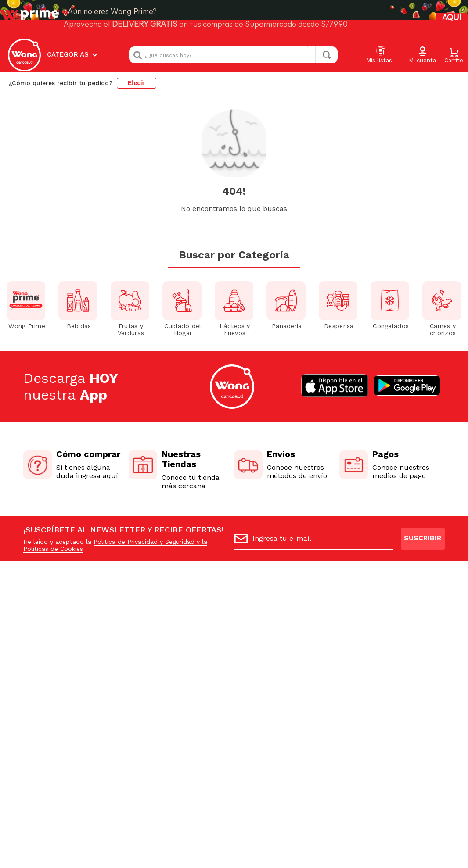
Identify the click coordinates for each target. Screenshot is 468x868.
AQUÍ (452, 18)
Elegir (137, 83)
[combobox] (233, 55)
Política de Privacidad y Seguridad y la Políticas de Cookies (115, 545)
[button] (422, 55)
